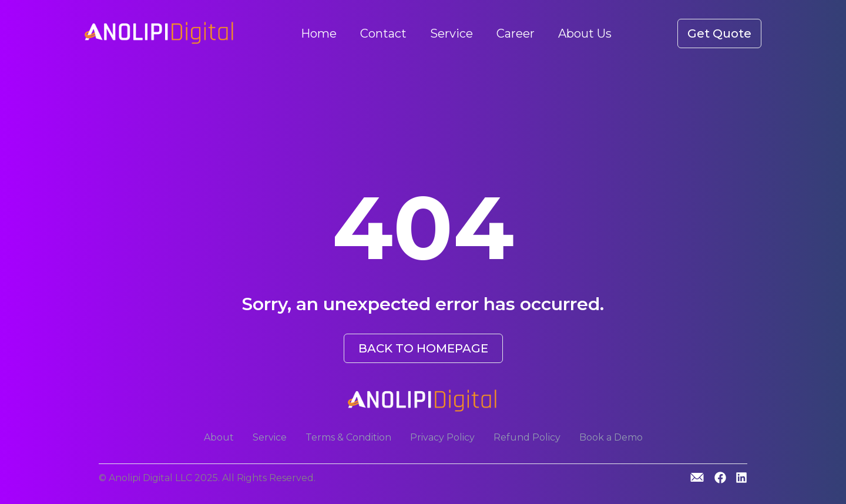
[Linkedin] (741, 478)
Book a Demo (611, 437)
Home (319, 33)
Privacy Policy (442, 437)
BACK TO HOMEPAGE (423, 348)
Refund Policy (527, 437)
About (219, 437)
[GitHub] (697, 477)
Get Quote (719, 33)
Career (516, 33)
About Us (585, 33)
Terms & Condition (348, 437)
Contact (383, 33)
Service (451, 33)
